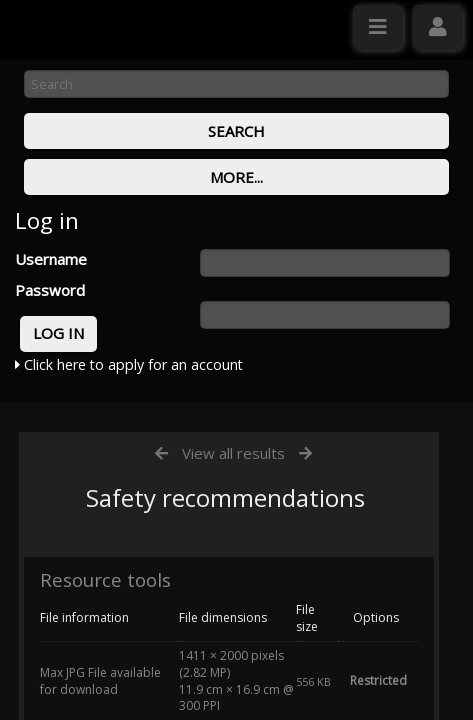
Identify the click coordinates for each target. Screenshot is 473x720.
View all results (233, 453)
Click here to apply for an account (129, 364)
